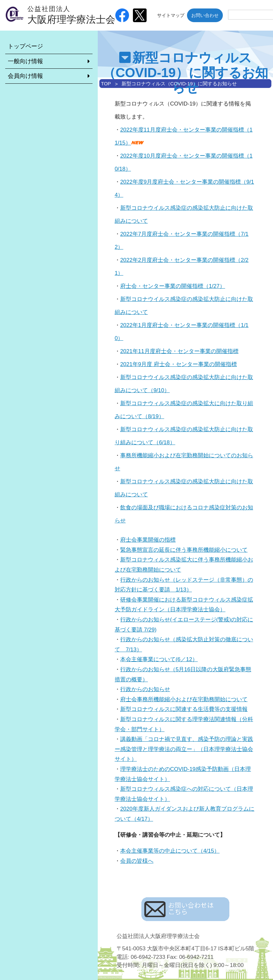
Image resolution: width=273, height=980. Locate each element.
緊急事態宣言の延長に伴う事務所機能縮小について (184, 550)
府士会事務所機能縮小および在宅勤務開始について (184, 699)
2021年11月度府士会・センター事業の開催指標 (179, 351)
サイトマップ (171, 15)
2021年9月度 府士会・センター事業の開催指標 (179, 364)
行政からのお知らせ (145, 689)
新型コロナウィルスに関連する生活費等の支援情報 (184, 709)
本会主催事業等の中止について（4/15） (170, 851)
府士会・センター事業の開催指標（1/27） (173, 286)
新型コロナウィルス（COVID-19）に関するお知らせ (179, 84)
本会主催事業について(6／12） (159, 659)
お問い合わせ (205, 15)
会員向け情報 (25, 76)
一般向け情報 (25, 61)
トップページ (25, 46)
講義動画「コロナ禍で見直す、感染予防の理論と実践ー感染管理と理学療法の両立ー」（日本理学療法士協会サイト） (184, 749)
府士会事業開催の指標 (148, 540)
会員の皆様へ (137, 861)
